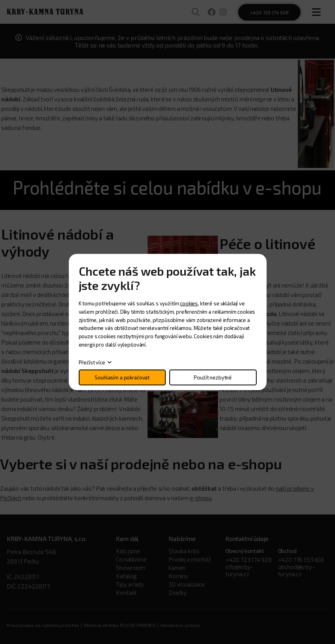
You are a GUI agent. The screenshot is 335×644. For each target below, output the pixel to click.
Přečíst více (92, 362)
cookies (189, 303)
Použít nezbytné (213, 377)
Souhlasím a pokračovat (122, 377)
